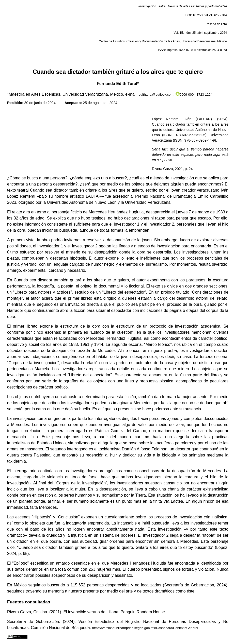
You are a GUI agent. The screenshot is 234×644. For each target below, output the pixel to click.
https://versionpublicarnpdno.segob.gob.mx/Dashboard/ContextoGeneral (145, 628)
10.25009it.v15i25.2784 (210, 15)
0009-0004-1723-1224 (194, 95)
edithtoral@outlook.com (156, 95)
